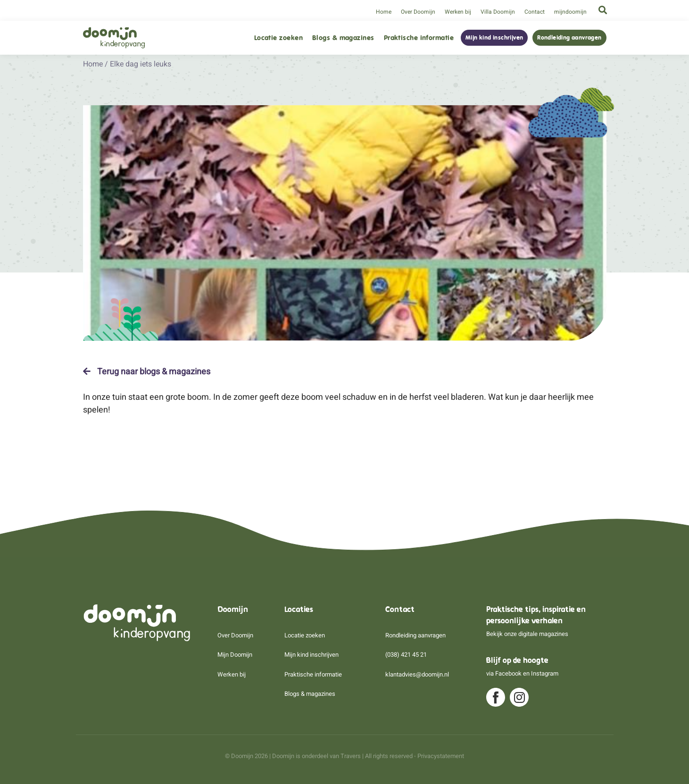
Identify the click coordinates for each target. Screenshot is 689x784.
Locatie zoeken (278, 38)
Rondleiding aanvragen (569, 38)
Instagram (545, 673)
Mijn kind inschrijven (494, 38)
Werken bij (458, 12)
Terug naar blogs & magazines (147, 371)
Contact (535, 12)
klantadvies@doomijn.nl (417, 674)
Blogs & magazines (343, 38)
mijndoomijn (570, 12)
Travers (351, 756)
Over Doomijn (418, 12)
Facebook (508, 673)
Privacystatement (441, 756)
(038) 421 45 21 (406, 655)
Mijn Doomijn (235, 655)
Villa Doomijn (498, 12)
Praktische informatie (419, 38)
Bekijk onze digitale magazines (527, 634)
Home (384, 12)
